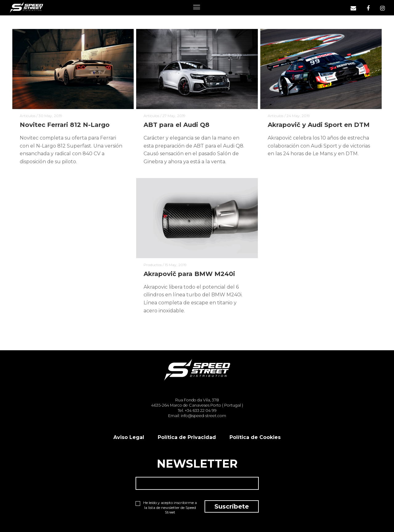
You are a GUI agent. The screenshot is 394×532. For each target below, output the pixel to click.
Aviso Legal (129, 437)
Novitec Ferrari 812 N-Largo (65, 125)
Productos (153, 265)
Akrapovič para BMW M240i (189, 274)
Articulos (28, 116)
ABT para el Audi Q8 (177, 125)
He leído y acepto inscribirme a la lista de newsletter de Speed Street (166, 507)
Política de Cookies (255, 437)
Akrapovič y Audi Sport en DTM (319, 125)
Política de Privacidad (187, 437)
